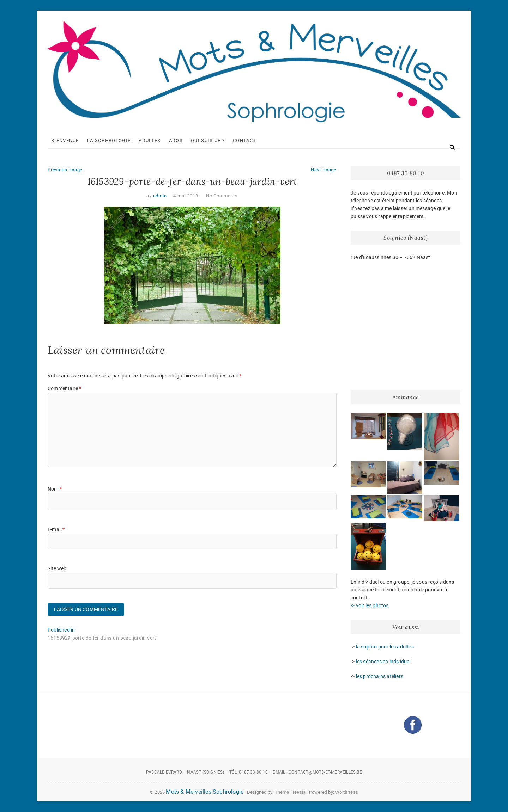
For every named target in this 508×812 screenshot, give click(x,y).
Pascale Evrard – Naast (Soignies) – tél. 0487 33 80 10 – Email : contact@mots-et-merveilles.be (254, 772)
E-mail (56, 529)
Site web (57, 568)
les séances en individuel (383, 662)
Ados (176, 140)
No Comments (222, 196)
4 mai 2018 (186, 196)
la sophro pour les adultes (385, 647)
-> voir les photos (370, 605)
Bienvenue (65, 140)
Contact (244, 140)
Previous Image (65, 170)
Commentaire (65, 388)
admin (159, 196)
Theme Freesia (290, 792)
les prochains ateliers (380, 676)
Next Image (324, 170)
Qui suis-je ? (208, 140)
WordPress (347, 792)
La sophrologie (109, 140)
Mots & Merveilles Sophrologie (205, 792)
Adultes (150, 140)
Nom (55, 489)
